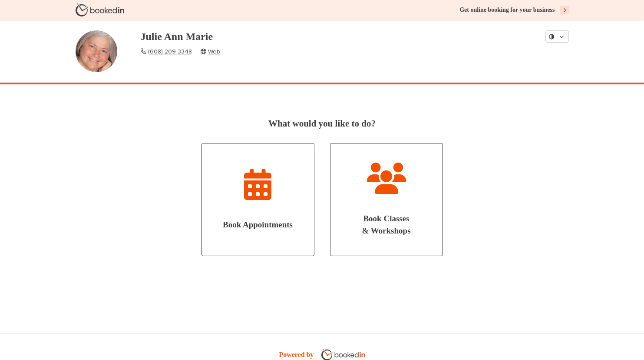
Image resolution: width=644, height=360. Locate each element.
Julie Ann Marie (177, 37)
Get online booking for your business (507, 10)
